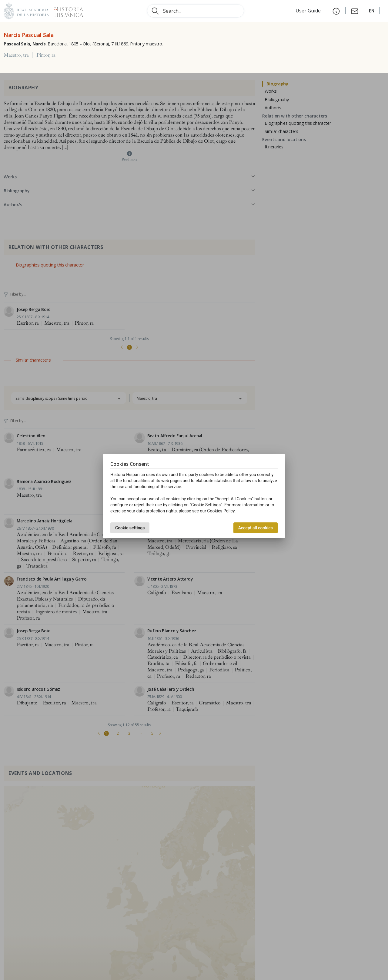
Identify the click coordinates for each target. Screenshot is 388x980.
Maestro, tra (16, 55)
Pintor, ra (46, 55)
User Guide (309, 11)
